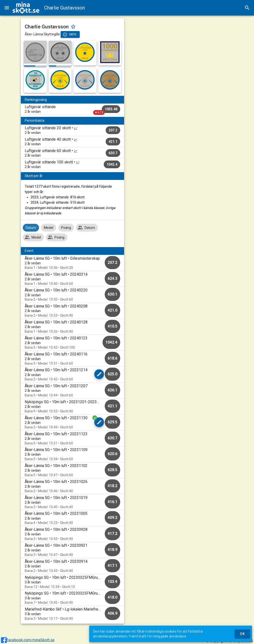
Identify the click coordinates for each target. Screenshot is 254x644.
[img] (26, 8)
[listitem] (72, 109)
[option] (72, 263)
